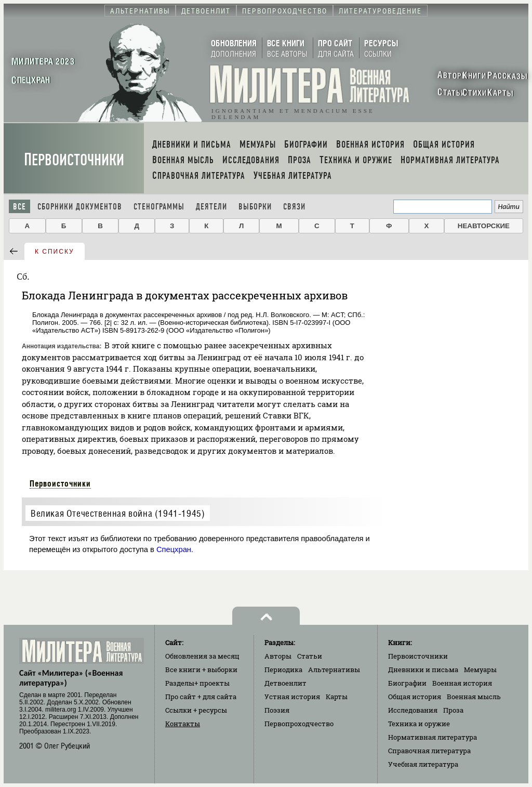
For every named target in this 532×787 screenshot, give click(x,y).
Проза (453, 710)
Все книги (201, 670)
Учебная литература (423, 764)
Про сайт (201, 697)
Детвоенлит (285, 683)
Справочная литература (429, 751)
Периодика (283, 670)
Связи (294, 207)
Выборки (255, 207)
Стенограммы (159, 207)
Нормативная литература (433, 737)
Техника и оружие (419, 724)
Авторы (278, 656)
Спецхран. (175, 549)
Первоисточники (74, 160)
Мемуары (480, 670)
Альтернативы (334, 670)
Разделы (197, 683)
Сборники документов (80, 207)
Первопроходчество (299, 724)
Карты (337, 697)
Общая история (415, 697)
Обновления (202, 656)
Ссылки (196, 710)
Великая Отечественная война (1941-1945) (118, 513)
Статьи (310, 656)
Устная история (292, 697)
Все (19, 207)
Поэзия (277, 710)
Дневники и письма (423, 670)
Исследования (413, 710)
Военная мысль (474, 697)
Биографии (407, 683)
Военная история (462, 683)
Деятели (211, 207)
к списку (55, 252)
